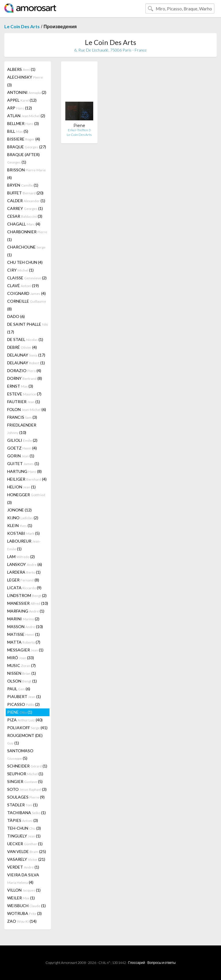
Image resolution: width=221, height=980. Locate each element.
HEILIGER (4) (27, 479)
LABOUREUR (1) (24, 545)
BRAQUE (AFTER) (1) (23, 158)
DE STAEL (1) (25, 339)
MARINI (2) (23, 619)
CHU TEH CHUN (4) (25, 262)
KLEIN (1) (20, 525)
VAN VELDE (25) (27, 851)
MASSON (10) (25, 627)
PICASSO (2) (23, 704)
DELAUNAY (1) (26, 363)
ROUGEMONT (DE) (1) (25, 739)
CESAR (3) (25, 216)
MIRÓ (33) (21, 658)
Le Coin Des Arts (22, 26)
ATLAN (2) (26, 116)
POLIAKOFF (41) (27, 728)
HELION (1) (21, 487)
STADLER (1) (22, 805)
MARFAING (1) (26, 611)
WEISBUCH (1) (26, 906)
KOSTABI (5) (23, 533)
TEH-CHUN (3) (24, 828)
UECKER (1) (25, 844)
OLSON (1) (22, 681)
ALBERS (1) (21, 69)
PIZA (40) (25, 720)
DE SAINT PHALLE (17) (28, 328)
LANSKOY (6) (25, 564)
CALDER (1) (26, 201)
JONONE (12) (19, 510)
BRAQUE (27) (27, 147)
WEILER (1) (21, 898)
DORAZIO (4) (24, 370)
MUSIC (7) (21, 665)
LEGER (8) (23, 580)
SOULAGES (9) (26, 797)
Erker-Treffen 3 (79, 130)
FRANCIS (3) (22, 417)
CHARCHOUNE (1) (26, 251)
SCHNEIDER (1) (27, 766)
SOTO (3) (27, 789)
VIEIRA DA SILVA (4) (23, 878)
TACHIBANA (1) (26, 813)
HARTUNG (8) (24, 471)
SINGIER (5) (25, 781)
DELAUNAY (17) (26, 355)
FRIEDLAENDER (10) (22, 429)
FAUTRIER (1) (24, 402)
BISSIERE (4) (24, 139)
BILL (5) (18, 131)
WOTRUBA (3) (24, 913)
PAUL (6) (19, 689)
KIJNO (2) (23, 518)
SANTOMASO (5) (20, 754)
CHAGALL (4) (24, 224)
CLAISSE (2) (27, 278)
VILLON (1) (24, 890)
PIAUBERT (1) (24, 696)
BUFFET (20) (25, 193)
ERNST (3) (20, 386)
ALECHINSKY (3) (25, 81)
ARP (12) (20, 108)
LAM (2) (21, 557)
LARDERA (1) (24, 572)
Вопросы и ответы (161, 963)
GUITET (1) (23, 464)
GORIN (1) (21, 456)
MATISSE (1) (23, 634)
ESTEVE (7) (24, 394)
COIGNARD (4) (26, 293)
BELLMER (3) (23, 123)
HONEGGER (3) (26, 498)
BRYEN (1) (23, 185)
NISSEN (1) (22, 673)
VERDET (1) (23, 867)
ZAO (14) (22, 921)
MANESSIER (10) (28, 603)
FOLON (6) (27, 409)
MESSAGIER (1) (25, 650)
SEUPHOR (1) (25, 774)
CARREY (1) (25, 208)
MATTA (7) (24, 642)
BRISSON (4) (26, 174)
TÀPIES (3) (23, 820)
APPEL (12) (22, 100)
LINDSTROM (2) (27, 595)
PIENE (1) (20, 712)
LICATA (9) (24, 588)
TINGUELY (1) (24, 836)
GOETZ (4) (22, 448)
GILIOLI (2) (22, 440)
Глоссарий (137, 963)
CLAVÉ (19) (23, 286)
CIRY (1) (20, 270)
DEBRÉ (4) (22, 347)
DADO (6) (16, 316)
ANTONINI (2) (27, 92)
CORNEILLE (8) (27, 305)
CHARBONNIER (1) (27, 236)
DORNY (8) (25, 378)
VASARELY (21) (26, 859)
